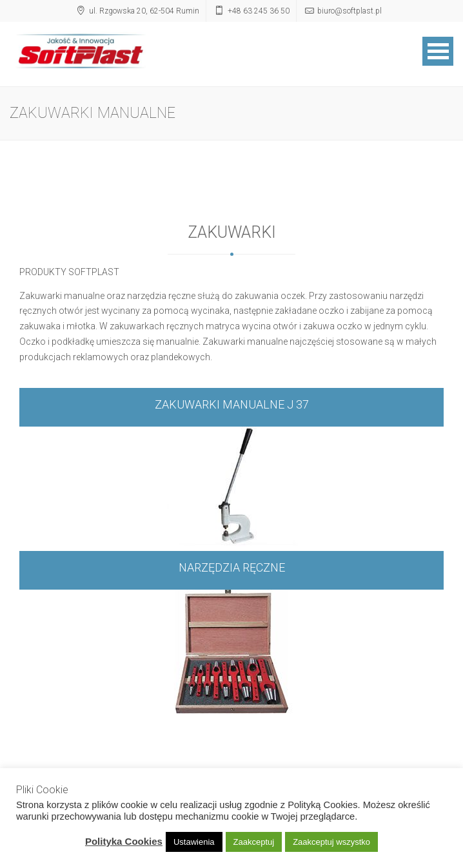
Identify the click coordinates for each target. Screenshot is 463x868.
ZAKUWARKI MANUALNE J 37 (232, 404)
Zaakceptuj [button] (254, 842)
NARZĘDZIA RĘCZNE (232, 567)
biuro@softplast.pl (350, 11)
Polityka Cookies (124, 841)
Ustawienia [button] (194, 842)
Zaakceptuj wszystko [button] (331, 842)
